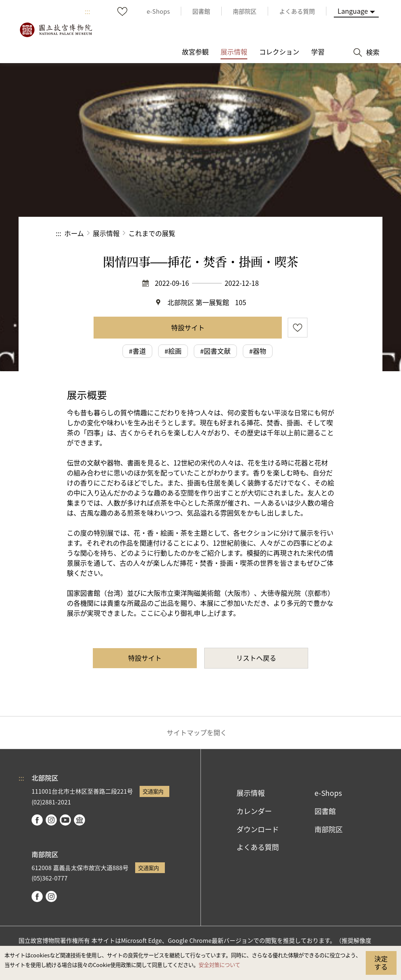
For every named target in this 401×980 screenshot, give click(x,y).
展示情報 (106, 233)
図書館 (325, 811)
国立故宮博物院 (56, 30)
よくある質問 (258, 847)
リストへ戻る (256, 658)
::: (87, 11)
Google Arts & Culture (79, 820)
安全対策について (219, 965)
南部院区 (329, 829)
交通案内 (153, 791)
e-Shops (328, 793)
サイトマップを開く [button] (197, 732)
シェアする (264, 233)
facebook (37, 820)
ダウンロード (258, 829)
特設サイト (188, 327)
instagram (51, 820)
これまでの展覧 (152, 233)
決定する (381, 963)
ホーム (74, 233)
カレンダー (254, 811)
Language (353, 11)
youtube (65, 820)
